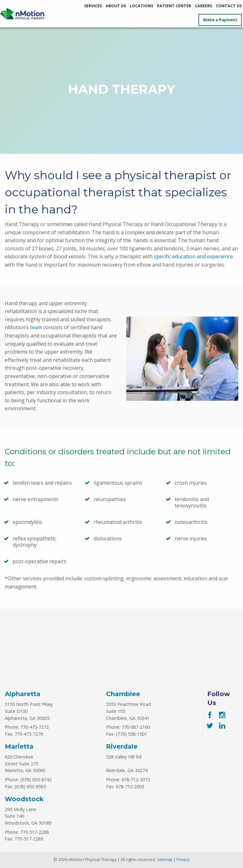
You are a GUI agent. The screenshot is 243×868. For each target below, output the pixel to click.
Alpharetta (23, 694)
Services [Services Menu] (93, 6)
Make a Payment (220, 20)
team (36, 327)
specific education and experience (193, 256)
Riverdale (122, 746)
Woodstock (24, 799)
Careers (203, 6)
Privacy (183, 859)
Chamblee (123, 694)
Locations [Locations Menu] (141, 6)
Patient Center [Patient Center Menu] (174, 6)
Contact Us (229, 6)
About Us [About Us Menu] (116, 6)
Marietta (19, 746)
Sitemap (165, 859)
